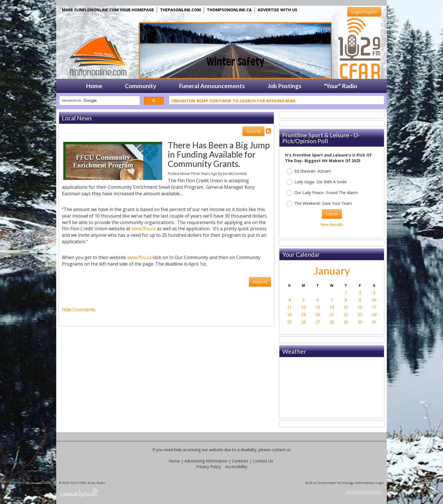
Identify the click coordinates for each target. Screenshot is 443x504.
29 (346, 322)
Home (174, 461)
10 (374, 300)
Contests (240, 461)
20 (318, 315)
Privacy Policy (209, 467)
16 (360, 307)
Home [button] (94, 86)
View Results (332, 224)
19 (303, 315)
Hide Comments (79, 310)
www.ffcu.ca (144, 229)
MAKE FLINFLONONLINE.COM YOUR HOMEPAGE (108, 10)
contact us (281, 450)
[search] (99, 101)
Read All (253, 131)
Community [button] (141, 86)
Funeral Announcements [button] (212, 86)
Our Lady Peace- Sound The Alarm (322, 193)
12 (303, 307)
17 (374, 307)
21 (332, 315)
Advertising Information (206, 461)
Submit (332, 214)
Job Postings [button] (285, 86)
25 (289, 322)
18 (289, 315)
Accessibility (236, 467)
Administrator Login (370, 483)
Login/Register (364, 12)
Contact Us (263, 461)
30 (360, 322)
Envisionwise (327, 483)
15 (346, 307)
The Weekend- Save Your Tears (319, 204)
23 (360, 315)
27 (318, 322)
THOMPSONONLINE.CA (229, 10)
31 (374, 322)
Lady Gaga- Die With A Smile (317, 182)
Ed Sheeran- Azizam (309, 171)
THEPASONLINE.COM (180, 10)
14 (332, 307)
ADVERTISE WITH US (277, 10)
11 (289, 307)
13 (318, 307)
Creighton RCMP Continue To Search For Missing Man (233, 102)
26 (303, 322)
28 (332, 322)
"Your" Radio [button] (341, 86)
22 (346, 315)
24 (374, 315)
